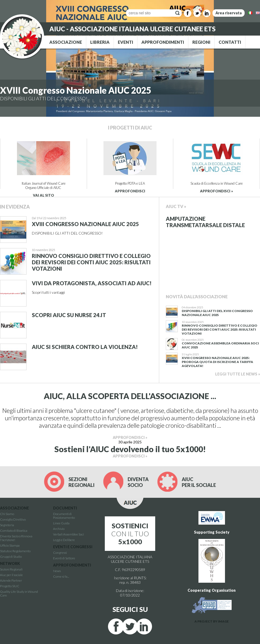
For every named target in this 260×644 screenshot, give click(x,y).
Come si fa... (61, 576)
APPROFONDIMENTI (163, 42)
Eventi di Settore (64, 558)
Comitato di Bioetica (14, 531)
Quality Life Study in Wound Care (19, 593)
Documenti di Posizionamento (64, 516)
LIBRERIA (100, 42)
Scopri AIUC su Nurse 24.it (69, 315)
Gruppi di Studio (11, 557)
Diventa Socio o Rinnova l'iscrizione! (16, 538)
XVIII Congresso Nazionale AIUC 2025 (76, 90)
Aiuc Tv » (176, 206)
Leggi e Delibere (64, 540)
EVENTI (125, 42)
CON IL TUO (130, 534)
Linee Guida (61, 523)
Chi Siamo (7, 514)
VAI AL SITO (44, 195)
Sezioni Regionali (11, 569)
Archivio (59, 529)
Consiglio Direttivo (13, 519)
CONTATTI (230, 42)
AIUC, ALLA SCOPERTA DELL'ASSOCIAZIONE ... (130, 396)
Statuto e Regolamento (15, 551)
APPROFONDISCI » (216, 191)
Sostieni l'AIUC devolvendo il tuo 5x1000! (130, 449)
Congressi (60, 553)
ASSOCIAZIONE (66, 42)
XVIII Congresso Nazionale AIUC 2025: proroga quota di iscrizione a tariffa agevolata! (217, 362)
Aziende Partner (11, 580)
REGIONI (201, 42)
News (57, 571)
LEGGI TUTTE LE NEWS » (238, 374)
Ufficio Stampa (10, 545)
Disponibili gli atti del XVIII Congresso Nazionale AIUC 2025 (217, 313)
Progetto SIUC (10, 586)
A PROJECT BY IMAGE (212, 621)
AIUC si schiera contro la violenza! (85, 347)
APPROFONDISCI (130, 191)
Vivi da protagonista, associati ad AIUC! (92, 283)
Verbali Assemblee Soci (68, 534)
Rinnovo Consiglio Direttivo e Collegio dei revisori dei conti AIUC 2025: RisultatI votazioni (91, 262)
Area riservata (229, 13)
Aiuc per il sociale (11, 575)
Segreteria (7, 525)
